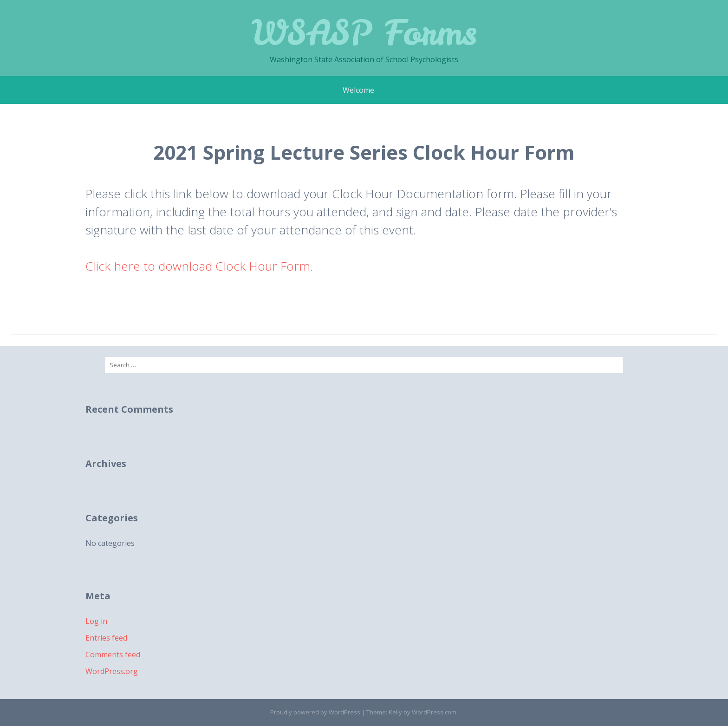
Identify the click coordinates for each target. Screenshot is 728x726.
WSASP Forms (364, 32)
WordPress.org (112, 671)
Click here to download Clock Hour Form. (199, 266)
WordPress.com (434, 712)
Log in (96, 621)
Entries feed (106, 638)
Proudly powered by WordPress (315, 712)
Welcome (358, 90)
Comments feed (113, 655)
